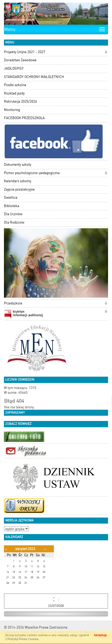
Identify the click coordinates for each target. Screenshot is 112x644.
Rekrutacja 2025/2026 (21, 101)
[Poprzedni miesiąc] (6, 549)
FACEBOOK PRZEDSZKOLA (24, 118)
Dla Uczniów (13, 214)
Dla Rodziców (14, 222)
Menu (10, 29)
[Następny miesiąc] (45, 549)
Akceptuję (100, 635)
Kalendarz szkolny (18, 181)
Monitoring (12, 110)
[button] (106, 52)
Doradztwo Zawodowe (20, 60)
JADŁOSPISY (14, 68)
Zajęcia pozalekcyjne (19, 189)
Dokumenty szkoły (18, 165)
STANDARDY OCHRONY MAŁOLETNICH (34, 77)
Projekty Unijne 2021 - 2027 (25, 52)
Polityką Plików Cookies (23, 639)
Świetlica (11, 198)
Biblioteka (12, 206)
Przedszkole (13, 303)
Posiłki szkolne (15, 85)
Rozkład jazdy (14, 93)
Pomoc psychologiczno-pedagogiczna (32, 173)
